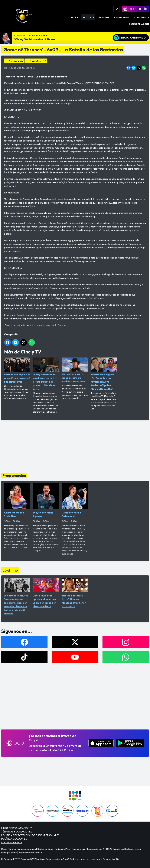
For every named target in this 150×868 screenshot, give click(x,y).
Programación (139, 24)
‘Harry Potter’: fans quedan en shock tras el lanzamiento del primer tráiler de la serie (46, 374)
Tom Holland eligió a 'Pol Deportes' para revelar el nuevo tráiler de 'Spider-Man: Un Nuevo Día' (104, 374)
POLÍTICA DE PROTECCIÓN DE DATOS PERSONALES (30, 835)
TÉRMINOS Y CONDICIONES (17, 832)
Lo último (10, 570)
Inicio (74, 17)
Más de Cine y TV (38, 61)
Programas (122, 17)
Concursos (141, 17)
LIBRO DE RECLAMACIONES (17, 828)
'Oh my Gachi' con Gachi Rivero (35, 39)
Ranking (104, 17)
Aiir (117, 859)
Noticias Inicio (16, 61)
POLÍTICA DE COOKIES (14, 839)
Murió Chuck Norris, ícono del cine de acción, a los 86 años (75, 370)
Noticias (88, 17)
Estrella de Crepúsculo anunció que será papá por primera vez (17, 370)
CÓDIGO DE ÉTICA (12, 842)
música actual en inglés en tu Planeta (47, 325)
